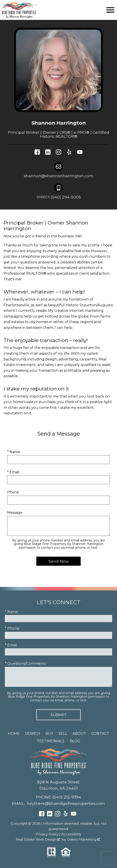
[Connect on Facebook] (37, 153)
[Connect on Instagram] (58, 153)
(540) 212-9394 (67, 797)
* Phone (12, 628)
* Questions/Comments (25, 663)
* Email (13, 472)
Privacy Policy (47, 834)
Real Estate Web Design (38, 839)
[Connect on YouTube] (80, 153)
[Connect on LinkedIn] (48, 153)
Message (15, 513)
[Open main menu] (110, 10)
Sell (63, 734)
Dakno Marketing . (84, 839)
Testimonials (51, 741)
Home (14, 734)
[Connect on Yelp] (69, 153)
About (79, 734)
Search (33, 734)
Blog (75, 741)
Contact (100, 734)
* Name (14, 452)
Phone (13, 492)
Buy (49, 734)
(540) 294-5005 (58, 197)
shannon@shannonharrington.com (58, 176)
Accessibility (71, 834)
